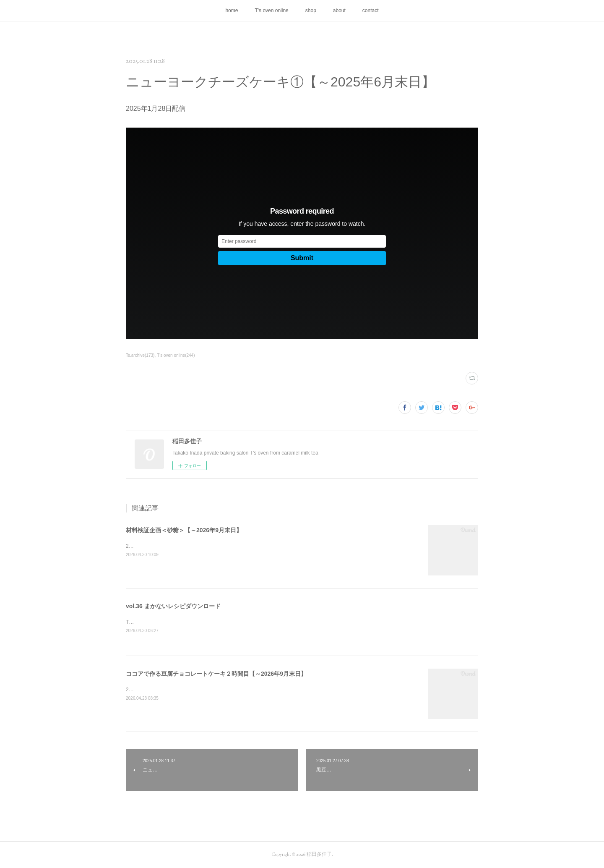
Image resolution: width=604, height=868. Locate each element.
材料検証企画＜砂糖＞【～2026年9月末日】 (184, 530)
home (232, 10)
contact (371, 10)
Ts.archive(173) (140, 355)
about (339, 10)
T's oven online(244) (176, 355)
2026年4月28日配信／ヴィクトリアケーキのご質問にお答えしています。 (209, 690)
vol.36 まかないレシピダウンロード (173, 606)
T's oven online (271, 10)
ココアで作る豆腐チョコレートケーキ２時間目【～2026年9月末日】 (216, 674)
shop (311, 10)
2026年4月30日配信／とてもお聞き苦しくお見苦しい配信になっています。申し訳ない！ (226, 546)
